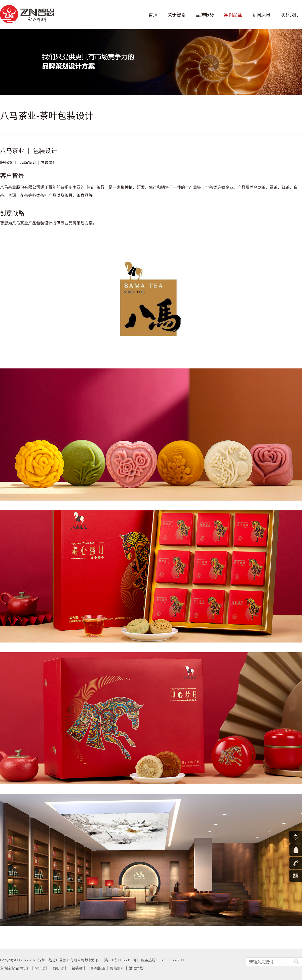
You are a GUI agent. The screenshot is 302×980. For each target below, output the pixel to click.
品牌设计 (23, 968)
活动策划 (136, 968)
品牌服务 (205, 14)
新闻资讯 (261, 14)
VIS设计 (41, 968)
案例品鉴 (233, 14)
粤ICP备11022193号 (121, 960)
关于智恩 (177, 14)
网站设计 (117, 968)
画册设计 (60, 968)
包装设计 (79, 968)
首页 (153, 14)
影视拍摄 (98, 968)
